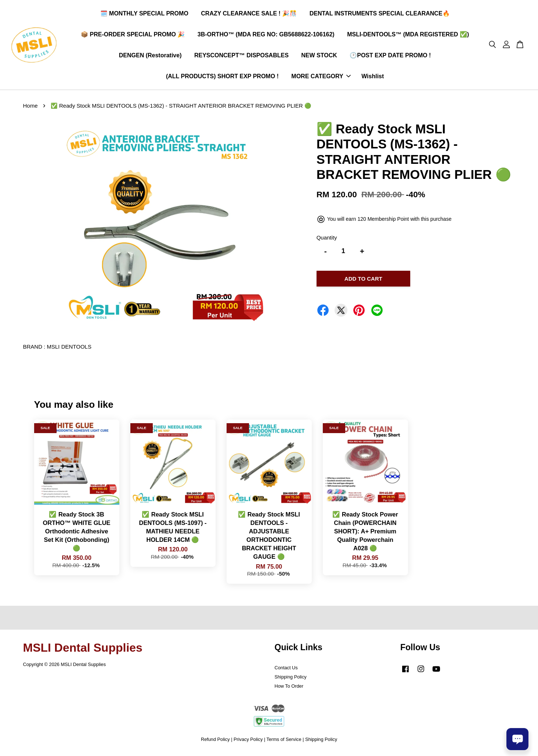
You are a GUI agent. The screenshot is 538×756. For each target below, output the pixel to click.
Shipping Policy (291, 678)
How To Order (289, 687)
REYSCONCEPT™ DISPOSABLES (241, 56)
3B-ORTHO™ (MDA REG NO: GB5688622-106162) (266, 35)
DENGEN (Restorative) (150, 56)
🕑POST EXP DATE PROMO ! (390, 56)
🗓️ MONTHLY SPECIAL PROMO (144, 14)
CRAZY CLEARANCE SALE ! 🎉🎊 (249, 14)
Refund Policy (215, 741)
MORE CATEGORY (321, 77)
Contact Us (286, 669)
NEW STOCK (319, 56)
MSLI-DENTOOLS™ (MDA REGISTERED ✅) (408, 35)
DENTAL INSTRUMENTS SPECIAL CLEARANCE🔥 (380, 14)
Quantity (327, 239)
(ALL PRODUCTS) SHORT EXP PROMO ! (222, 77)
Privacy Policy (248, 741)
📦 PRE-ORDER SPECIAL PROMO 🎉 (133, 35)
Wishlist (373, 77)
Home (30, 107)
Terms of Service (284, 741)
